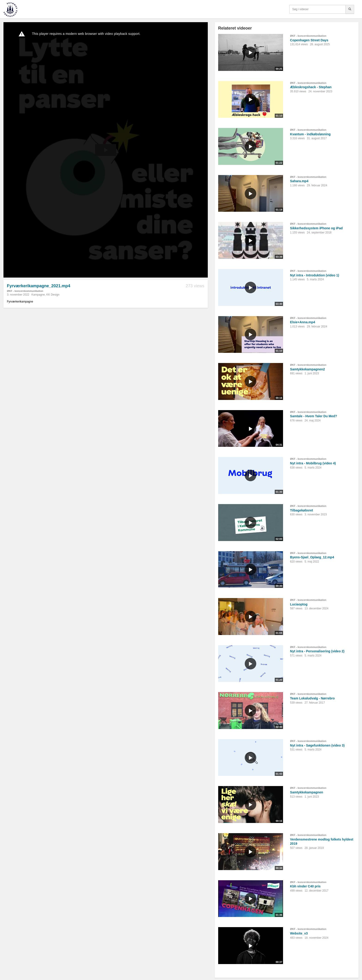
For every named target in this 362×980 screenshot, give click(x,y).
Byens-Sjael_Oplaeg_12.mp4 (312, 557)
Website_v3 (299, 933)
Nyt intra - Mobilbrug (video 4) (313, 463)
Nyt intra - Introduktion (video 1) (314, 275)
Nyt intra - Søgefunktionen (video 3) (317, 745)
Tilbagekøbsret (301, 510)
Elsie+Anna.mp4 (303, 322)
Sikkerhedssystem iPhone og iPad (316, 228)
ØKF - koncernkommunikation (25, 291)
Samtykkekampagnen (306, 792)
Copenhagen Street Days (309, 40)
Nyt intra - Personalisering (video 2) (317, 651)
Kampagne (38, 295)
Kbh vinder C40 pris (305, 886)
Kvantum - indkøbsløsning (310, 134)
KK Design (53, 295)
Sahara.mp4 (299, 181)
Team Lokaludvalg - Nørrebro (312, 698)
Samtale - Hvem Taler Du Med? (314, 416)
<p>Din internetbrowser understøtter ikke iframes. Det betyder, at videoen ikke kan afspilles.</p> (106, 150)
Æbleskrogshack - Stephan (311, 87)
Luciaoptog (299, 604)
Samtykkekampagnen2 (307, 369)
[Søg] (350, 9)
